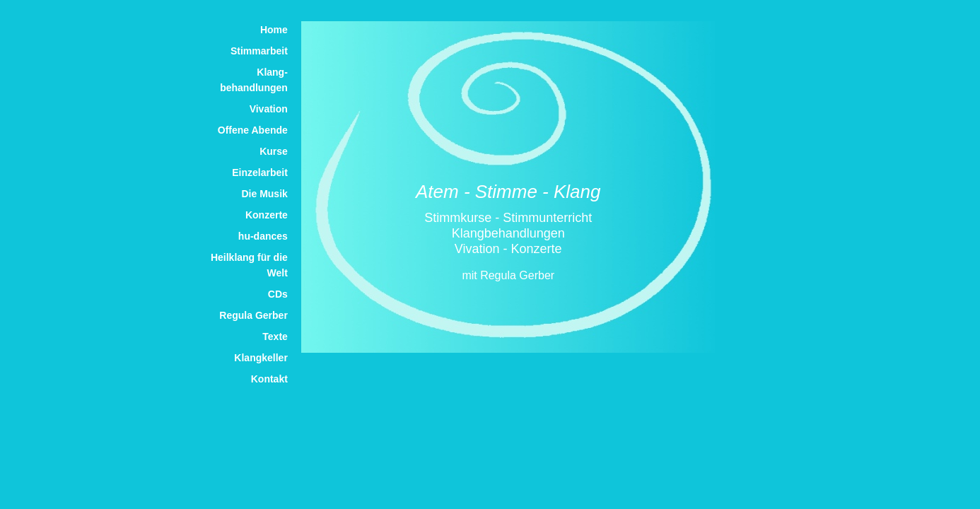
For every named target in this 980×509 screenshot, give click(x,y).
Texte (275, 337)
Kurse (274, 151)
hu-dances (263, 236)
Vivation (269, 109)
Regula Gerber (253, 315)
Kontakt (269, 379)
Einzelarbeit (260, 172)
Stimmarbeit (259, 51)
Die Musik (264, 194)
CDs (278, 294)
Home (274, 30)
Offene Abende (253, 130)
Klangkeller (261, 358)
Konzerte (267, 215)
